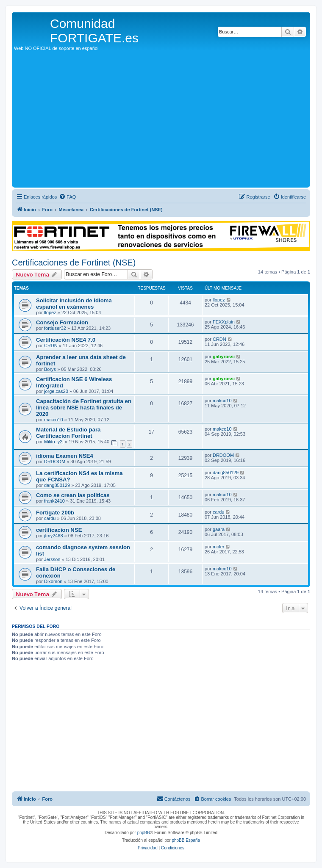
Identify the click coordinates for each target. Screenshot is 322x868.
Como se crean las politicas (73, 495)
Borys (50, 369)
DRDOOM (55, 462)
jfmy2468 (54, 536)
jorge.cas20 (56, 391)
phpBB (144, 833)
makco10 (54, 420)
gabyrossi (224, 357)
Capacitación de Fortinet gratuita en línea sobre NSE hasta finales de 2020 (84, 408)
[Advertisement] (161, 122)
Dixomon (53, 581)
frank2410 (54, 501)
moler (219, 547)
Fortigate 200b (55, 513)
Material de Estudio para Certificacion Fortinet (68, 433)
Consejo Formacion (62, 322)
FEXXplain (224, 322)
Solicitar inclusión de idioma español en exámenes (74, 304)
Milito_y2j (54, 442)
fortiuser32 (55, 328)
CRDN (51, 346)
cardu (50, 518)
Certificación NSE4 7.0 (66, 340)
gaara (219, 529)
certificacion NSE (59, 530)
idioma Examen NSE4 (65, 456)
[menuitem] (67, 197)
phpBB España (186, 840)
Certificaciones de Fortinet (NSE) (74, 263)
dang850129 (57, 485)
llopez (50, 312)
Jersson (52, 559)
